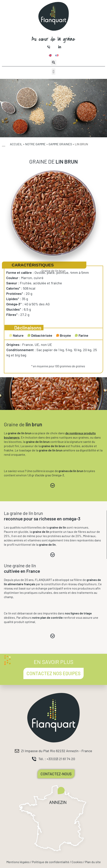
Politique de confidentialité (51, 862)
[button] (54, 63)
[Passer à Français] (57, 55)
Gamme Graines (60, 144)
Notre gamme (35, 144)
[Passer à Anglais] (50, 55)
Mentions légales (18, 862)
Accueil (16, 144)
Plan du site (93, 862)
